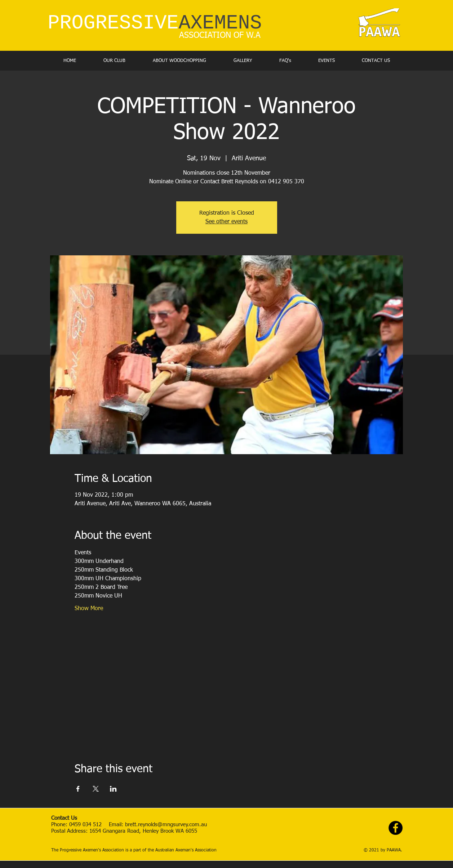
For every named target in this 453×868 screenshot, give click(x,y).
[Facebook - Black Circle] (396, 828)
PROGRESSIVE (155, 23)
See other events (226, 222)
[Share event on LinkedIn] (113, 789)
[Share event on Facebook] (78, 789)
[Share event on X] (96, 789)
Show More (89, 609)
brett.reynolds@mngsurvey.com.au (167, 825)
